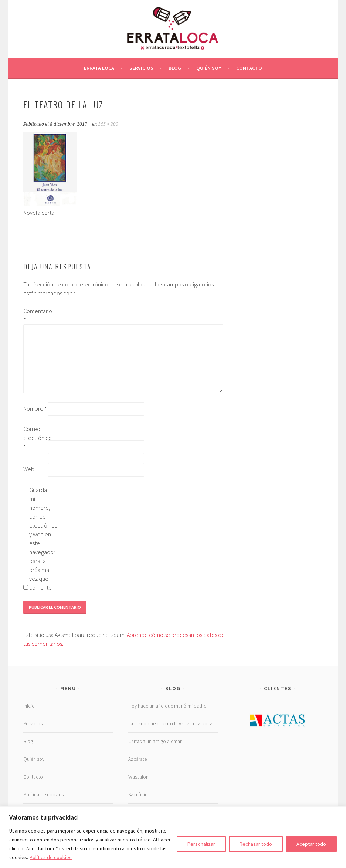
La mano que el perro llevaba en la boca (170, 723)
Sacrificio (138, 794)
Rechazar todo (256, 844)
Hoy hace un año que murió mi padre (167, 706)
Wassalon (138, 777)
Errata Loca (99, 68)
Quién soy (209, 68)
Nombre (35, 408)
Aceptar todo (311, 844)
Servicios (141, 68)
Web (29, 469)
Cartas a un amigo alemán (155, 741)
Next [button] (313, 718)
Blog (175, 68)
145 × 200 (108, 124)
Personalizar (201, 844)
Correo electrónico (35, 438)
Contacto (249, 68)
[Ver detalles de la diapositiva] (278, 720)
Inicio (29, 706)
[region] (173, 837)
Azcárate (138, 759)
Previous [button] (242, 718)
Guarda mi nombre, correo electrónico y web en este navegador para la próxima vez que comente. (41, 539)
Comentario (35, 315)
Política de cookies (51, 857)
